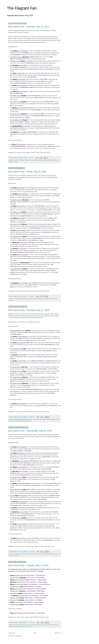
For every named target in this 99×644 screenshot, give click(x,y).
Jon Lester (17, 265)
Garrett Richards (35, 228)
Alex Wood (32, 240)
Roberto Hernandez (40, 598)
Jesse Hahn (28, 451)
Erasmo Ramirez (41, 589)
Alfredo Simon (47, 210)
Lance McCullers (32, 77)
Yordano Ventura (39, 593)
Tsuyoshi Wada (47, 540)
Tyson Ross (36, 538)
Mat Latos (28, 332)
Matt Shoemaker (42, 369)
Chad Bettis (39, 600)
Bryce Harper (33, 69)
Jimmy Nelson (41, 613)
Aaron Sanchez (30, 582)
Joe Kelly (41, 502)
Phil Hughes (32, 242)
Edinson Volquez (24, 122)
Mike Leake (53, 218)
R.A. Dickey (54, 369)
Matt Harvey (30, 63)
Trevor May (19, 93)
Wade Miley (41, 591)
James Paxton (22, 59)
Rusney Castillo (39, 116)
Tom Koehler (33, 584)
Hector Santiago (42, 582)
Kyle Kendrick (30, 252)
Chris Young (27, 256)
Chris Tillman (38, 338)
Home (35, 633)
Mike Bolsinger (32, 132)
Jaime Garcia (31, 349)
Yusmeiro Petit (49, 102)
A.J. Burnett (29, 61)
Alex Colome (20, 375)
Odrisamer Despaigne (32, 389)
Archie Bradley (17, 334)
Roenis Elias (47, 469)
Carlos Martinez (37, 493)
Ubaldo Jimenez (48, 214)
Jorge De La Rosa (42, 357)
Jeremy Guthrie (42, 508)
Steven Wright (40, 114)
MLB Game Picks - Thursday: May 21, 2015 (29, 310)
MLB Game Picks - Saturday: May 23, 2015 (29, 27)
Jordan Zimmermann (28, 465)
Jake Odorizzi (42, 499)
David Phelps (53, 483)
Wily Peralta (22, 240)
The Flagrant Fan (22, 8)
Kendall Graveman (18, 146)
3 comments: (31, 296)
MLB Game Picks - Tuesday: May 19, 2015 (28, 565)
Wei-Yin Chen (27, 469)
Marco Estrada (23, 202)
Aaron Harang (29, 600)
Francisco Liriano (29, 575)
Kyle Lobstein (43, 75)
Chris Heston (36, 96)
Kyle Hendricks (43, 419)
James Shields (28, 602)
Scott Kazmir (46, 232)
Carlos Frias (29, 604)
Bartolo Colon (31, 489)
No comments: (32, 417)
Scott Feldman (48, 345)
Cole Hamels (49, 69)
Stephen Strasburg (20, 67)
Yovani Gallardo (31, 591)
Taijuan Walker (42, 580)
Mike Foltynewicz (28, 589)
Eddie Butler (31, 520)
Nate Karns (51, 146)
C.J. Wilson (27, 118)
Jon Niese (39, 587)
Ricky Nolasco (41, 575)
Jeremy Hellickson (45, 584)
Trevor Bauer (44, 596)
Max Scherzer (34, 285)
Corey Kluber (44, 79)
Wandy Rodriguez (20, 379)
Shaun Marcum (21, 516)
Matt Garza (54, 406)
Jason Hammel (39, 602)
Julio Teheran (43, 406)
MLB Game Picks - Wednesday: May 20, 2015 (30, 431)
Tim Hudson (38, 604)
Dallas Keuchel (17, 451)
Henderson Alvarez (26, 216)
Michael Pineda (42, 299)
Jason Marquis (30, 508)
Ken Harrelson (28, 514)
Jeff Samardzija (43, 242)
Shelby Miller (25, 87)
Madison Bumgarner (38, 361)
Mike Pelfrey (47, 457)
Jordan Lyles (38, 98)
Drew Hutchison (31, 554)
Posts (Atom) (19, 636)
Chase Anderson (36, 485)
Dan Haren (30, 108)
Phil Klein (23, 504)
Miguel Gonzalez (30, 580)
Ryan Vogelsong (18, 252)
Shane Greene (23, 479)
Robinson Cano (34, 57)
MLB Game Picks (43, 160)
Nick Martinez (17, 55)
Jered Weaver (25, 475)
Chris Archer (23, 234)
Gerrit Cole (20, 190)
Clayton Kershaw (52, 361)
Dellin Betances (34, 461)
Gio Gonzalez (40, 578)
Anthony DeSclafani (20, 83)
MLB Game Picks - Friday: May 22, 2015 (27, 172)
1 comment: (31, 158)
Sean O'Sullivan (33, 283)
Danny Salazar (27, 385)
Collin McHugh (39, 206)
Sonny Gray (29, 598)
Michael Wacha (29, 587)
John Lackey (28, 160)
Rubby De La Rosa (18, 128)
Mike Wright (37, 110)
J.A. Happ (19, 338)
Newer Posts (12, 633)
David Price (29, 343)
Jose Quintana (33, 596)
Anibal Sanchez (29, 613)
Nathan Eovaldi (21, 626)
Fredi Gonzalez (37, 238)
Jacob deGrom (47, 351)
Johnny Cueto (27, 593)
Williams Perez (55, 496)
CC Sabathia (26, 53)
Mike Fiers (33, 87)
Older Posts (57, 633)
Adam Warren (27, 463)
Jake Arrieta (40, 128)
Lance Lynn (40, 258)
